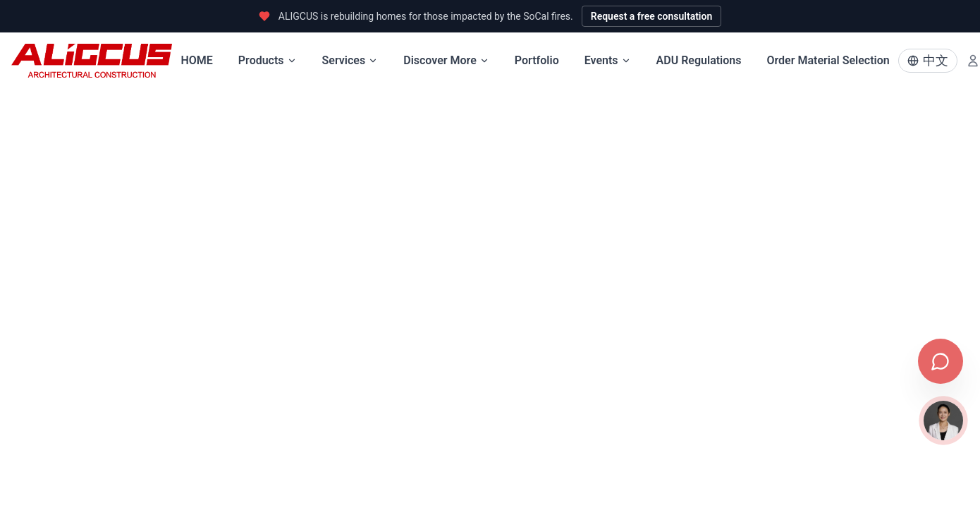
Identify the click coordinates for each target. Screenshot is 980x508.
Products (268, 60)
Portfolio (537, 60)
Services (350, 60)
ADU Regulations (699, 60)
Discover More (446, 60)
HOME (196, 60)
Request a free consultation (652, 16)
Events (608, 60)
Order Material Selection (828, 60)
